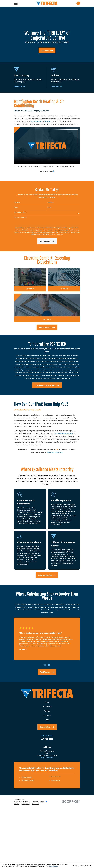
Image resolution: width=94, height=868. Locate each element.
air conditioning (37, 121)
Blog (47, 720)
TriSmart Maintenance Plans (64, 434)
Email (49, 208)
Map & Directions (47, 758)
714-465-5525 (47, 740)
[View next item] (49, 665)
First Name (17, 203)
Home (47, 703)
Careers (47, 711)
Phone (16, 208)
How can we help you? (20, 218)
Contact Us (47, 716)
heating (48, 121)
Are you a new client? (20, 213)
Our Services (47, 707)
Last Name (51, 203)
